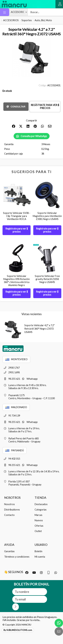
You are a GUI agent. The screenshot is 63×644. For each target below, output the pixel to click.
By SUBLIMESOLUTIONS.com (18, 630)
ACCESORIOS (11, 20)
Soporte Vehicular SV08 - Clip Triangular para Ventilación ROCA (17, 216)
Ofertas (39, 526)
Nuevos (39, 520)
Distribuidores (12, 510)
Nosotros (9, 504)
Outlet (38, 531)
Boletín (38, 551)
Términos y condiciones (17, 557)
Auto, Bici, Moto (43, 20)
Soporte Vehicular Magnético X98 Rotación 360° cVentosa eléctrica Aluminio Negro (17, 281)
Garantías (9, 551)
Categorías (41, 510)
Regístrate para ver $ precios (45, 107)
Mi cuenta (40, 557)
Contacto (9, 515)
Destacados (41, 504)
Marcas (38, 515)
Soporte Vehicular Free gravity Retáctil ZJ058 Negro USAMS (47, 279)
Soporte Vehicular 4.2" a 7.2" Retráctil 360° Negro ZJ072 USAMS (39, 329)
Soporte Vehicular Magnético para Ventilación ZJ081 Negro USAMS (47, 216)
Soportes (27, 20)
